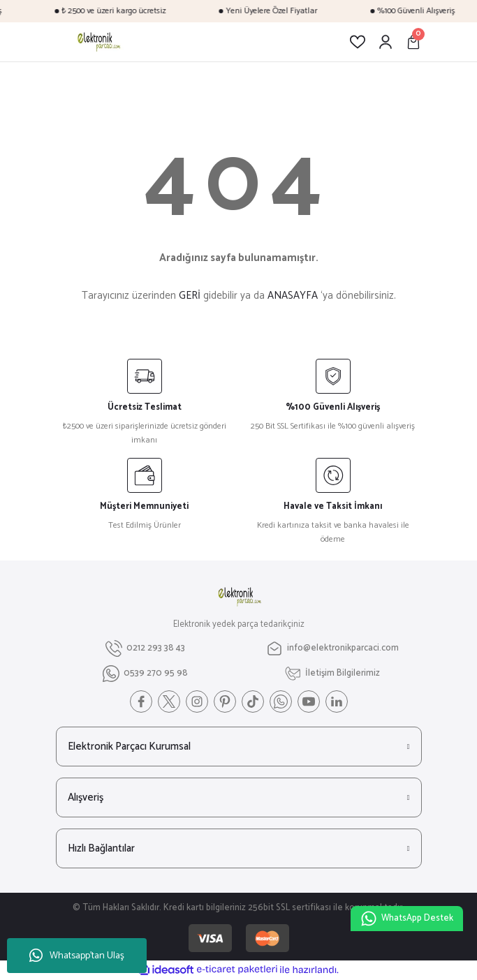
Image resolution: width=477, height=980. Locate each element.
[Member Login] (386, 42)
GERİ (190, 296)
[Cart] (413, 42)
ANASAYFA (293, 296)
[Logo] (98, 42)
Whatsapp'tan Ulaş (77, 956)
